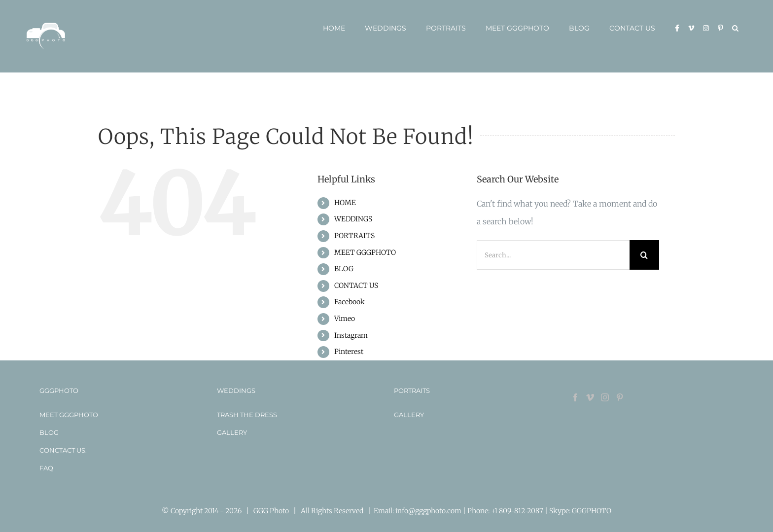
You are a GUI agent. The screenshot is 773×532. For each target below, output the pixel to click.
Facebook (350, 302)
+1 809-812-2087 (518, 511)
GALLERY (232, 432)
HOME (345, 203)
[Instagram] (605, 397)
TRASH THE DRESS (247, 415)
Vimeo (345, 319)
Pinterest (349, 352)
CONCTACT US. (63, 450)
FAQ (46, 468)
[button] (735, 28)
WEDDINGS (353, 219)
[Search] (644, 255)
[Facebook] (575, 397)
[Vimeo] (590, 397)
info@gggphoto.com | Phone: (443, 511)
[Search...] (553, 255)
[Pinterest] (620, 397)
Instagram (351, 335)
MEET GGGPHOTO (365, 252)
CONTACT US (356, 285)
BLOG (344, 269)
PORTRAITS (354, 236)
